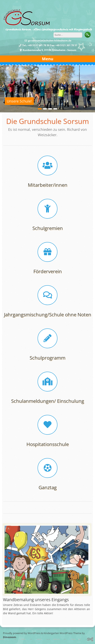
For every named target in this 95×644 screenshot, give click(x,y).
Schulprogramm (47, 358)
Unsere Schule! (19, 101)
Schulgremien (48, 228)
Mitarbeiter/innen (48, 185)
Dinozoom (10, 637)
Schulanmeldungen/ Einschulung (48, 401)
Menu (48, 59)
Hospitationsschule (48, 444)
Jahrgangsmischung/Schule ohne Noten (48, 314)
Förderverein (48, 271)
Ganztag (48, 487)
